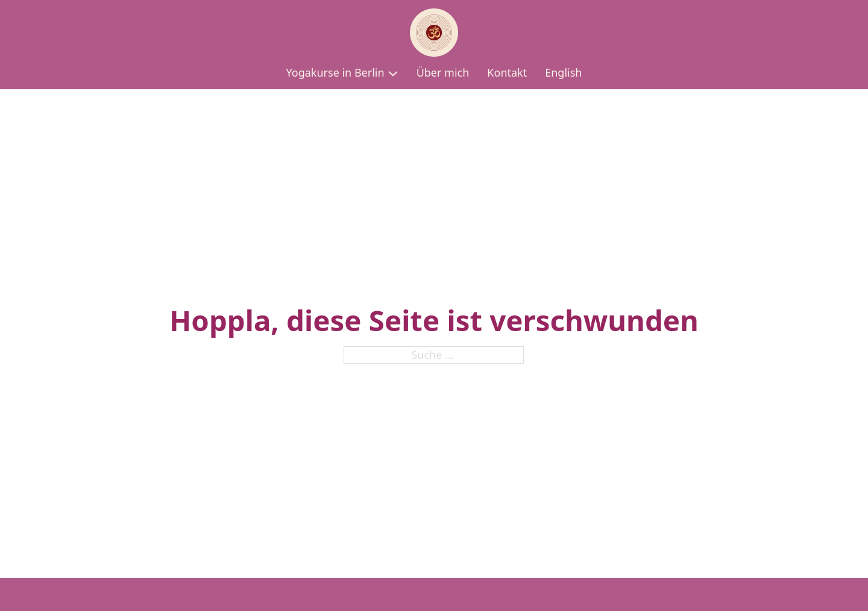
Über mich (443, 72)
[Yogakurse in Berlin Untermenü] (393, 74)
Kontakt (507, 72)
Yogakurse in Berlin (335, 72)
